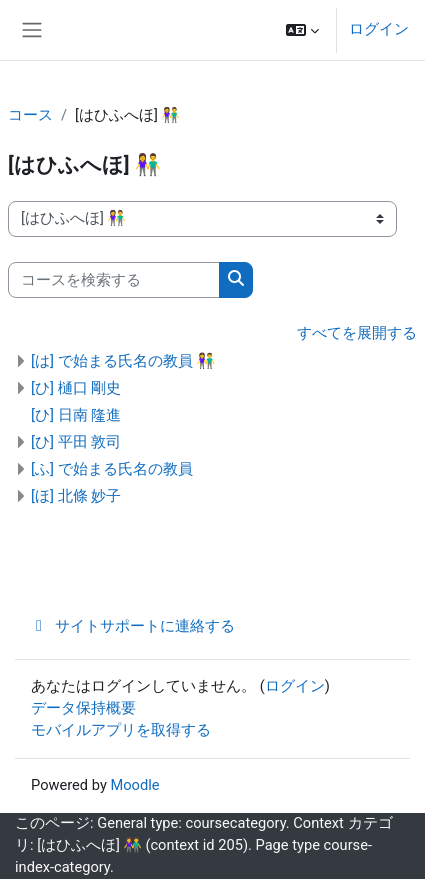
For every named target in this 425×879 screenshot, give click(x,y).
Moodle (134, 785)
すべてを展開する (357, 333)
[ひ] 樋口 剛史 (76, 388)
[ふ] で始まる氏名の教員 (112, 469)
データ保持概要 (83, 708)
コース (30, 115)
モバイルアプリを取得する (121, 730)
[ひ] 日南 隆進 (76, 415)
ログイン (379, 29)
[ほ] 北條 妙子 (76, 496)
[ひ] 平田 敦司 (76, 442)
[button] (302, 30)
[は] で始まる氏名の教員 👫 (123, 361)
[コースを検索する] (114, 280)
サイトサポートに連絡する (133, 626)
